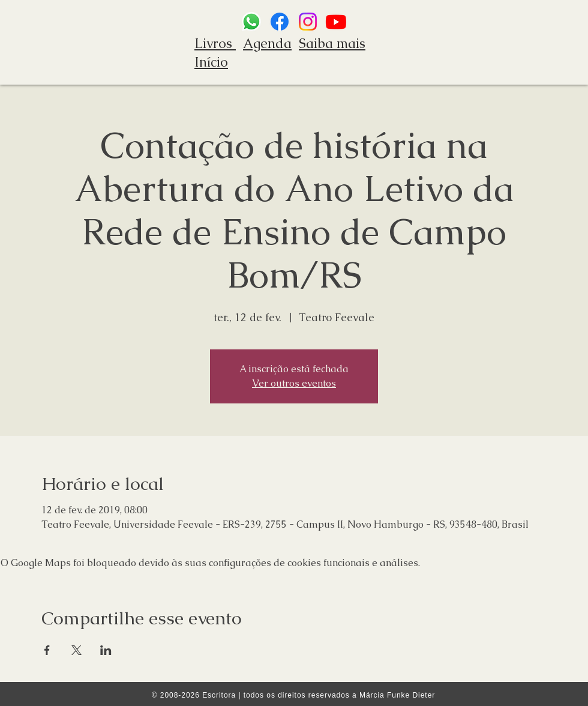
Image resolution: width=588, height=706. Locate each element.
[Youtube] (336, 22)
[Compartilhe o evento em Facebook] (47, 650)
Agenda (267, 44)
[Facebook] (280, 22)
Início (211, 62)
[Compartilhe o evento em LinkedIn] (106, 650)
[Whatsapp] (251, 22)
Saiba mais (332, 44)
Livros (215, 44)
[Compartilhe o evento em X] (76, 650)
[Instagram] (308, 22)
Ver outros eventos (294, 383)
